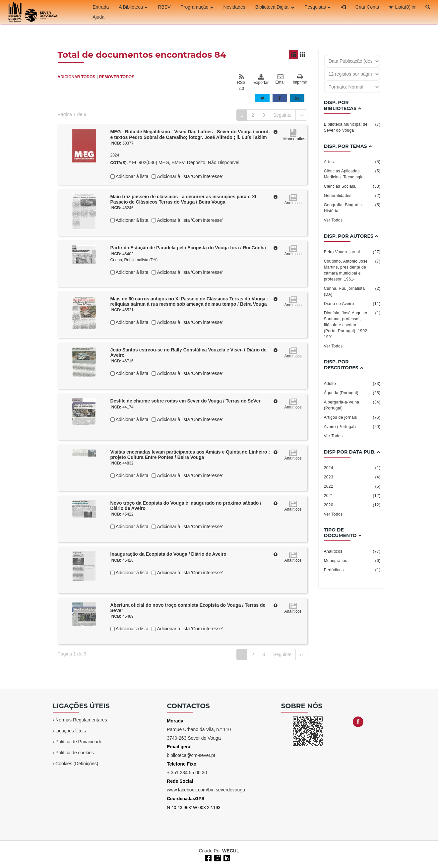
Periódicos (352, 570)
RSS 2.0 (241, 82)
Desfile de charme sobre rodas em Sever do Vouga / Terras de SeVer (186, 401)
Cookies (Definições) (77, 764)
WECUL (231, 851)
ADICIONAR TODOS (77, 77)
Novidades (234, 7)
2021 (352, 496)
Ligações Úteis (71, 731)
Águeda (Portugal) (352, 393)
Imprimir (300, 79)
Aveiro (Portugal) (352, 427)
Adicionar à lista (132, 176)
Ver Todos (333, 220)
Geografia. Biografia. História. (352, 208)
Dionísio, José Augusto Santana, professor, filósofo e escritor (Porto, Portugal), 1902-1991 (352, 325)
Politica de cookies (75, 753)
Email (281, 79)
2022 (352, 486)
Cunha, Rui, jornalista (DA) (134, 260)
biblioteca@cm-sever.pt (191, 755)
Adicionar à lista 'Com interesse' (189, 176)
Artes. (352, 162)
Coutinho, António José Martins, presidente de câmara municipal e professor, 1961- (352, 270)
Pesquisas (318, 7)
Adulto (352, 384)
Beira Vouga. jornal (352, 252)
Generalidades (352, 196)
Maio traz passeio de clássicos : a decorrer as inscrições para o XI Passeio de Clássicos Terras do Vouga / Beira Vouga (183, 199)
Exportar (261, 79)
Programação (197, 7)
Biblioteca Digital (275, 7)
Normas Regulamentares (81, 720)
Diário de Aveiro (352, 304)
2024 (352, 468)
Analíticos (352, 551)
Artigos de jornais (352, 417)
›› (301, 115)
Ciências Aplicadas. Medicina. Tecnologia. (352, 174)
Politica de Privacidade (79, 742)
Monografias (352, 561)
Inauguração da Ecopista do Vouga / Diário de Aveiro (168, 554)
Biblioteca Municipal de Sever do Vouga (352, 127)
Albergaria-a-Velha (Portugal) (352, 405)
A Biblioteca (133, 7)
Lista (403, 7)
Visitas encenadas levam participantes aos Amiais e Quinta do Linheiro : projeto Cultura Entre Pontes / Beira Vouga (190, 455)
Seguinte (282, 115)
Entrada (101, 7)
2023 (352, 477)
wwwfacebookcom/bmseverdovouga (206, 790)
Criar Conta (367, 7)
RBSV (164, 7)
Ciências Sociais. (352, 186)
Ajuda (98, 17)
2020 (352, 505)
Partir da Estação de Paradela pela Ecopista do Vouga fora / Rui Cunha (188, 248)
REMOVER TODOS (117, 77)
